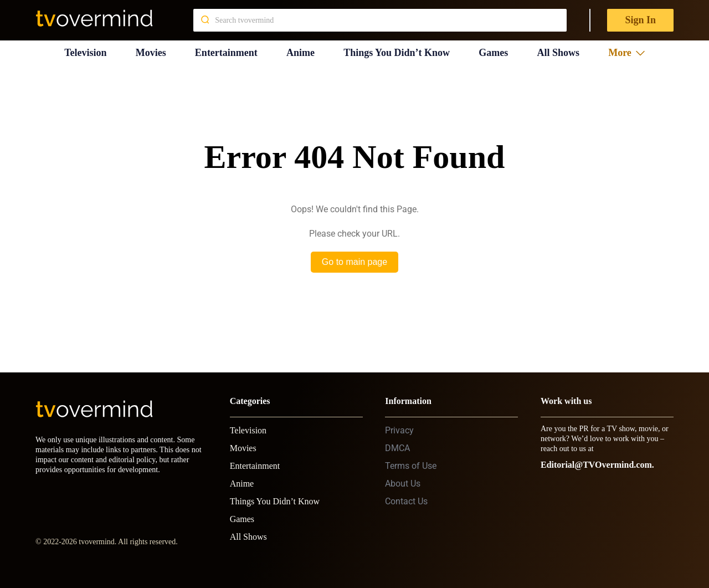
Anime (300, 53)
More (626, 53)
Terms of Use (411, 466)
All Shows (558, 53)
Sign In (640, 20)
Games (493, 53)
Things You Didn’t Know (397, 53)
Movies (151, 53)
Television (85, 53)
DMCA (397, 448)
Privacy (399, 430)
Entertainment (226, 53)
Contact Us (406, 501)
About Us (403, 484)
